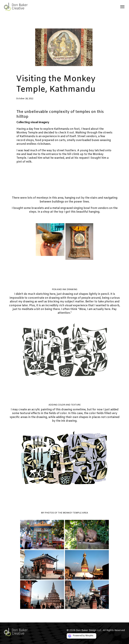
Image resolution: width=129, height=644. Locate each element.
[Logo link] (21, 7)
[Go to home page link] (19, 632)
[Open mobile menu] (122, 7)
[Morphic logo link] (81, 636)
